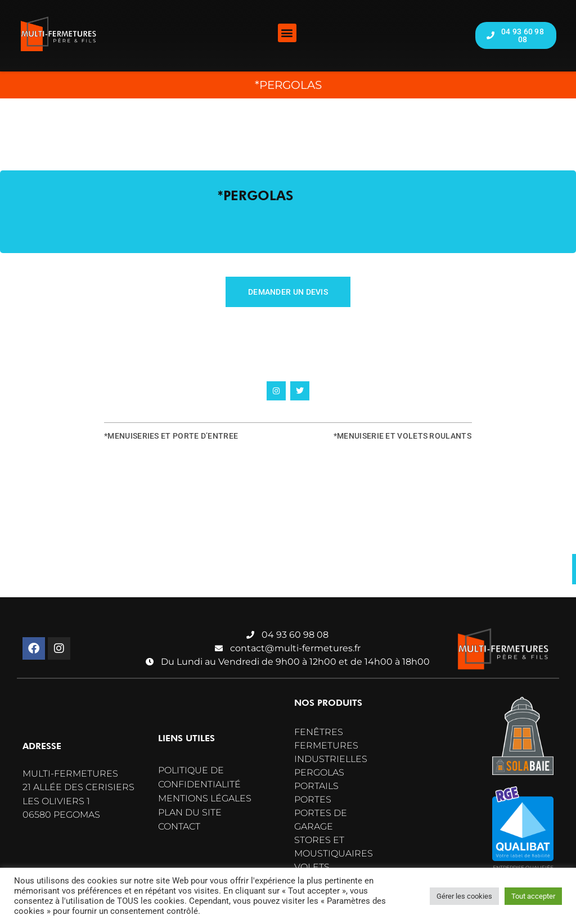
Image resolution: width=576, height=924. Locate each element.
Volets (312, 867)
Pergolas (319, 772)
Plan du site (190, 812)
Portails (316, 786)
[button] (287, 33)
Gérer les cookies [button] (464, 896)
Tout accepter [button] (533, 896)
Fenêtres (319, 732)
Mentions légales (205, 798)
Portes (313, 799)
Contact (179, 826)
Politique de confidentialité (199, 777)
